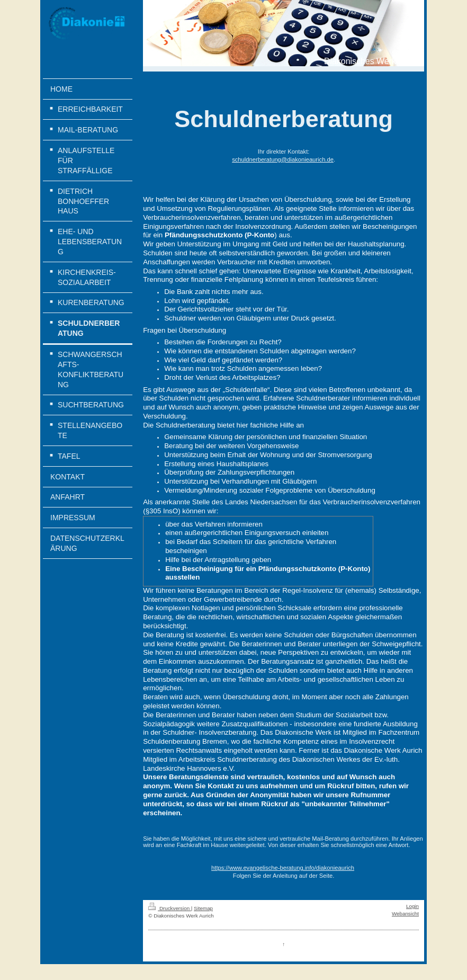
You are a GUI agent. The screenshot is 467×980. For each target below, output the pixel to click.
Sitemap (203, 908)
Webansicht (405, 914)
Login (412, 906)
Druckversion (170, 908)
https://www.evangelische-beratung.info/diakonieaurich (283, 868)
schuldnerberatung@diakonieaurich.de (283, 159)
